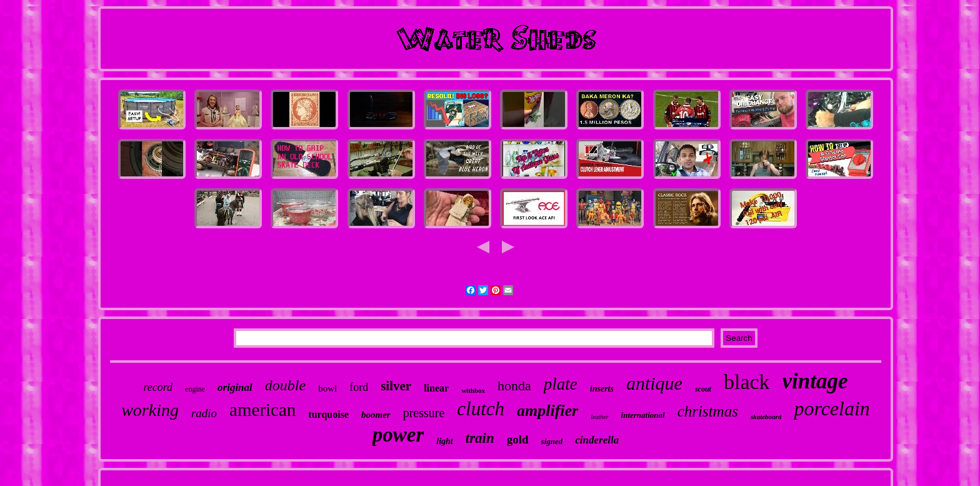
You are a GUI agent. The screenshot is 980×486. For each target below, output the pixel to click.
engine (195, 389)
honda (514, 386)
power (398, 435)
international (643, 415)
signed (552, 441)
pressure (424, 413)
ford (359, 387)
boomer (376, 415)
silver (396, 386)
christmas (708, 411)
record (158, 387)
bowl (327, 388)
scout (703, 389)
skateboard (766, 417)
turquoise (328, 414)
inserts (602, 389)
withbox (473, 390)
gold (518, 439)
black (747, 382)
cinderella (597, 440)
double (285, 385)
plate (561, 384)
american (262, 410)
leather (599, 417)
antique (654, 383)
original (235, 387)
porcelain (832, 408)
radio (204, 413)
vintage (815, 381)
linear (436, 388)
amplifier (547, 411)
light (444, 441)
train (480, 438)
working (150, 410)
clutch (481, 409)
